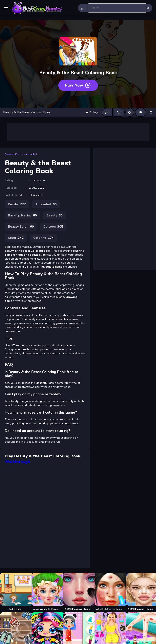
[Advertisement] (78, 132)
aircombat (31, 154)
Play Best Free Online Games (37, 8)
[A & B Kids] (15, 592)
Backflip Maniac (22, 215)
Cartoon (53, 227)
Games (9, 154)
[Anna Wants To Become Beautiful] (46, 592)
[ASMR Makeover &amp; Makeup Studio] (78, 592)
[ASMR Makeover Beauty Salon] (110, 592)
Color (16, 238)
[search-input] (117, 8)
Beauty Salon (21, 227)
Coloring (44, 238)
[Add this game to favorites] (130, 112)
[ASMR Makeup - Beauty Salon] (141, 592)
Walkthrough (17, 462)
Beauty (55, 215)
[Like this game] (107, 112)
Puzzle (19, 154)
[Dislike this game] (119, 112)
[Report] (141, 112)
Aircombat (46, 204)
